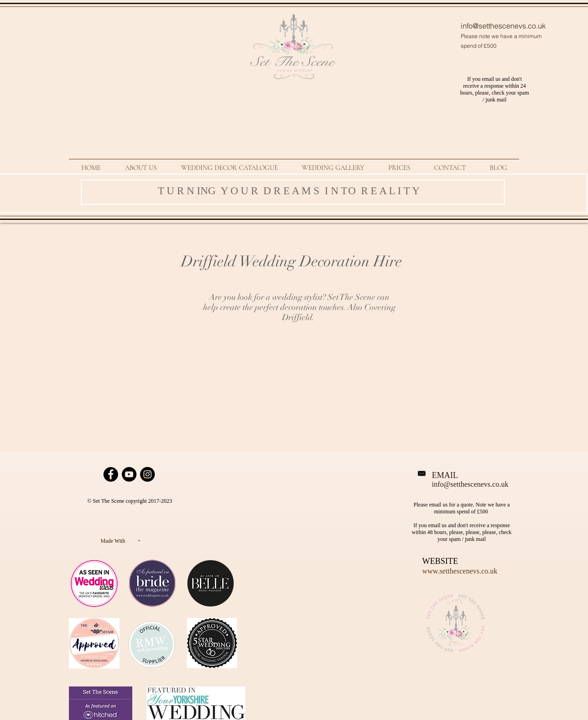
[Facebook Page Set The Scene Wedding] (111, 474)
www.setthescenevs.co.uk (460, 571)
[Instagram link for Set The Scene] (147, 474)
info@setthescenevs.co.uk (503, 26)
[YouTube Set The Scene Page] (129, 474)
